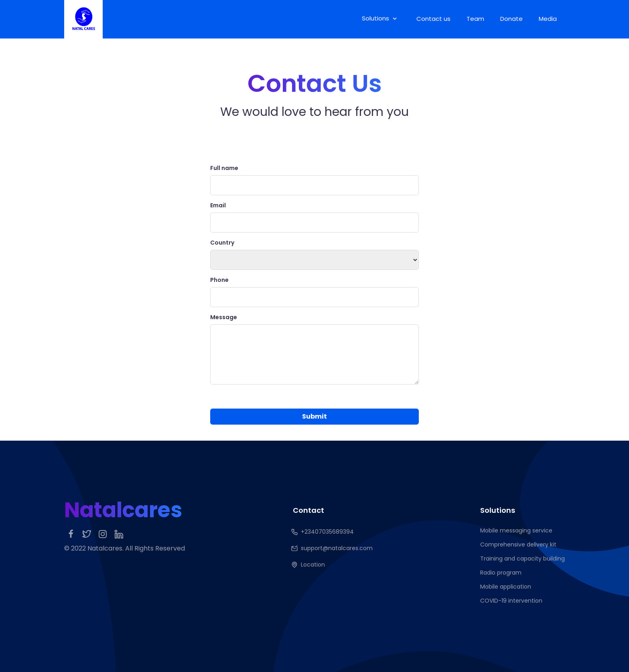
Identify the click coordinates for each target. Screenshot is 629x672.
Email (218, 205)
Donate (511, 19)
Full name (224, 168)
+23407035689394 (323, 532)
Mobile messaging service (516, 530)
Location (309, 565)
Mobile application (506, 587)
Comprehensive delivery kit (518, 544)
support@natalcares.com (333, 548)
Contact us (433, 19)
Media (548, 19)
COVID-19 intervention (511, 601)
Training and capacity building (522, 559)
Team (475, 19)
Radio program (501, 573)
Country (222, 243)
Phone (219, 280)
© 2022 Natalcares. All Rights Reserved (125, 548)
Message (224, 317)
